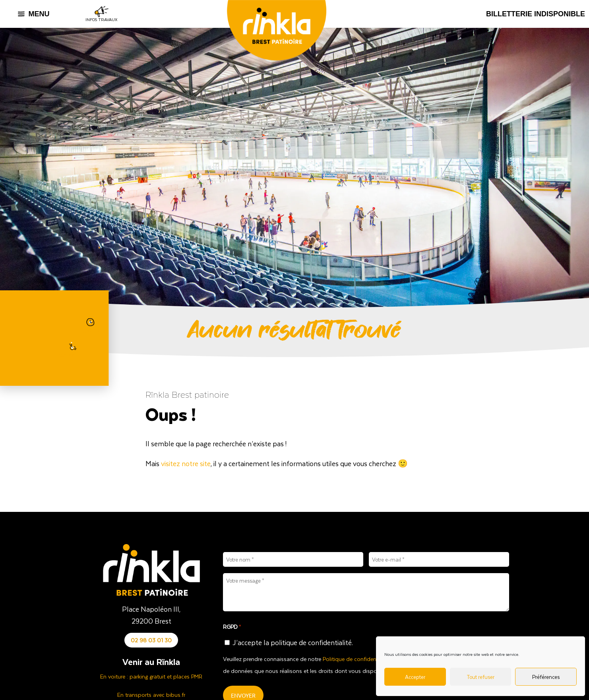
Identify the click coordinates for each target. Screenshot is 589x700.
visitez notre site (186, 463)
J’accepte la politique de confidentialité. (293, 642)
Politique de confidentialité (356, 659)
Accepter (415, 677)
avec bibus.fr (169, 695)
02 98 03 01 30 (151, 640)
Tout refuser (480, 677)
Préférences (546, 677)
